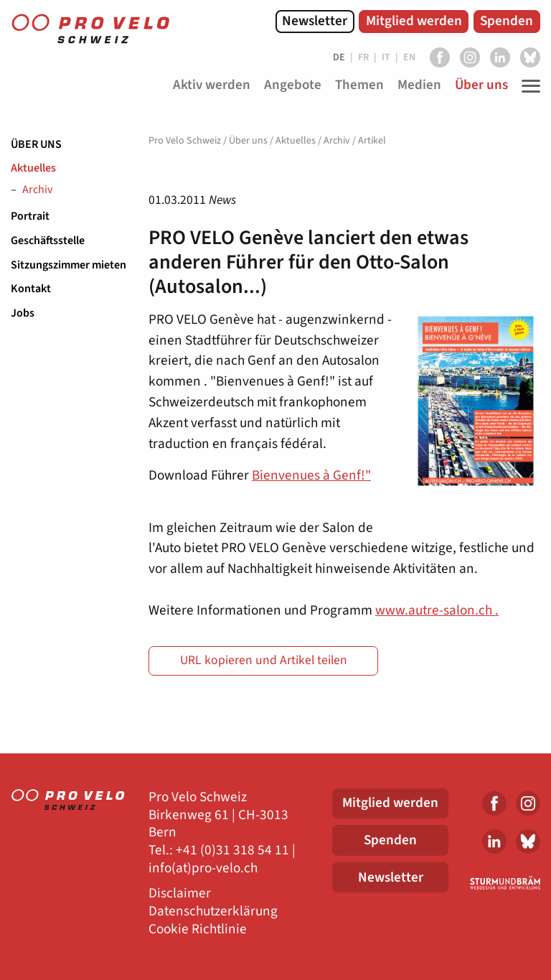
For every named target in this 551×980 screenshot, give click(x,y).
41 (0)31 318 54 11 (236, 850)
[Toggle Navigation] (527, 86)
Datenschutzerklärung (213, 911)
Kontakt (31, 289)
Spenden (507, 21)
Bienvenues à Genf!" (311, 475)
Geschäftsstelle (48, 241)
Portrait (30, 216)
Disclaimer (180, 893)
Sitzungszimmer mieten (69, 265)
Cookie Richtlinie (198, 929)
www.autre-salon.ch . (437, 610)
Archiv (37, 190)
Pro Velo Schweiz (185, 141)
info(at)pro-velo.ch (203, 868)
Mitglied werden (414, 21)
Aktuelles (33, 168)
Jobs (23, 313)
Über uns (36, 144)
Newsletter (315, 21)
